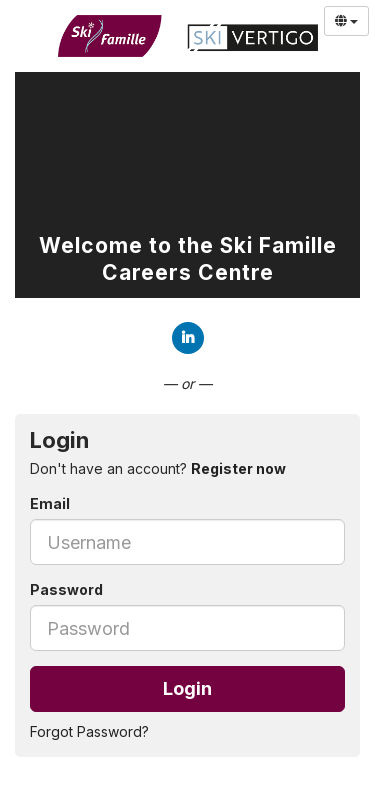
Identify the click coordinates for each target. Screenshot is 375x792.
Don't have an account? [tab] (158, 468)
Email (50, 503)
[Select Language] (346, 21)
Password (66, 589)
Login (187, 688)
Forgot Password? (89, 731)
